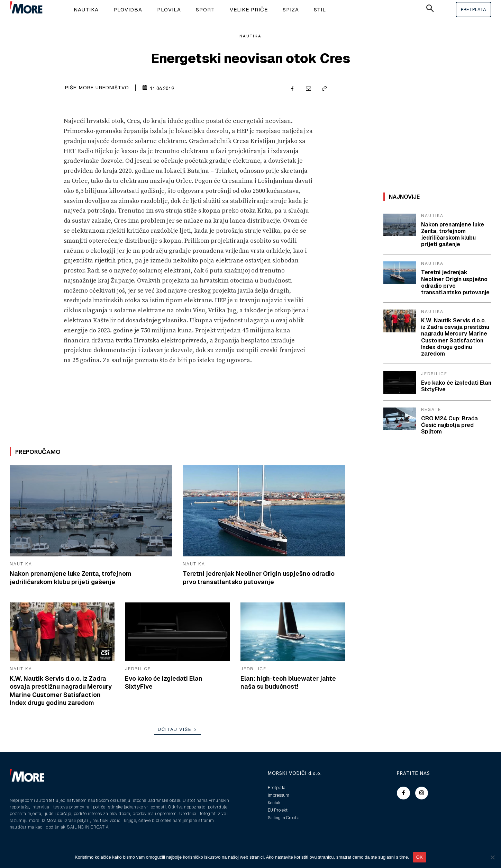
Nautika (250, 36)
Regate (431, 410)
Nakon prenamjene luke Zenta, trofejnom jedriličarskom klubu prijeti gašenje (71, 578)
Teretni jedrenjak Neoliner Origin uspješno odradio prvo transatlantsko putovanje (259, 578)
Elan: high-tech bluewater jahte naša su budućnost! (288, 682)
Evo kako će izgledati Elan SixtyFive (456, 386)
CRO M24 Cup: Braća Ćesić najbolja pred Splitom (449, 425)
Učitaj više (177, 729)
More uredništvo (104, 88)
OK (420, 857)
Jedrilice (138, 669)
